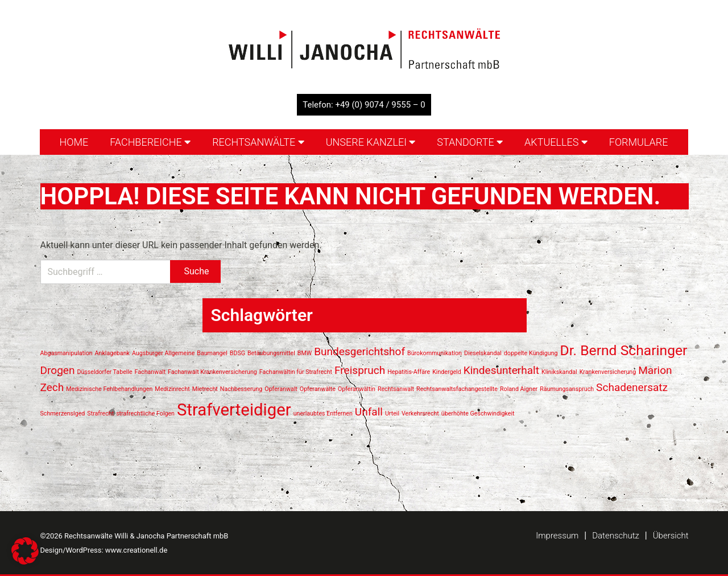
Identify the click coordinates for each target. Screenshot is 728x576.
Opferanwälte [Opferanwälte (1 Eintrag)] (318, 389)
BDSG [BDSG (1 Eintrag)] (237, 353)
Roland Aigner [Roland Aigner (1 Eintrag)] (519, 389)
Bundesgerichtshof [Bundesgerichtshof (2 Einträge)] (359, 351)
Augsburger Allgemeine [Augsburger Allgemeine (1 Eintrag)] (163, 353)
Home (74, 142)
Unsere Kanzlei (371, 142)
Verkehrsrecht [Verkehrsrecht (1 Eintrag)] (420, 414)
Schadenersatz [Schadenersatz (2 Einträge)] (632, 387)
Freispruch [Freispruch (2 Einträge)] (360, 370)
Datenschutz (616, 536)
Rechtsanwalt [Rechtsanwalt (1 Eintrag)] (396, 389)
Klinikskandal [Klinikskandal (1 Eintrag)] (559, 372)
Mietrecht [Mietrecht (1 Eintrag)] (205, 389)
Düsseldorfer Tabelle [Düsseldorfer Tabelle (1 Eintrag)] (104, 372)
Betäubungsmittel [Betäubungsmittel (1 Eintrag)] (271, 353)
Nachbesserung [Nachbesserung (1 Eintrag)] (241, 389)
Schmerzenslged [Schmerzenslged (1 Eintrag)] (63, 414)
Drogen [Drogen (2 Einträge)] (58, 370)
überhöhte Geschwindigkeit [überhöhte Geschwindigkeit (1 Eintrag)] (478, 414)
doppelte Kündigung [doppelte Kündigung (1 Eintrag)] (531, 353)
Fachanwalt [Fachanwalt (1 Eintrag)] (150, 372)
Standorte (470, 142)
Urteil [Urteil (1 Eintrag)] (392, 414)
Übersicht (671, 536)
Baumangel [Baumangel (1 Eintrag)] (212, 353)
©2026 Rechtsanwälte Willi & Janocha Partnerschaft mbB (135, 536)
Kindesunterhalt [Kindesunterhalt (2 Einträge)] (501, 370)
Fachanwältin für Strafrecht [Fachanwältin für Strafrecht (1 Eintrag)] (296, 372)
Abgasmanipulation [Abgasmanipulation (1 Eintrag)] (67, 353)
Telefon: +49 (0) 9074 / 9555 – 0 (364, 105)
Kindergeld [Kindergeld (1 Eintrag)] (447, 372)
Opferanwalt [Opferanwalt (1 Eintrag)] (281, 389)
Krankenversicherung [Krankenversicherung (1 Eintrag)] (608, 372)
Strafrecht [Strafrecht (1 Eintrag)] (100, 414)
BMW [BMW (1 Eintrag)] (305, 353)
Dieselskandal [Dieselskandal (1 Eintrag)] (483, 353)
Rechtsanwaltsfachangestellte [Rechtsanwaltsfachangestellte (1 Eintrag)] (457, 389)
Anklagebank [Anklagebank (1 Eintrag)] (112, 353)
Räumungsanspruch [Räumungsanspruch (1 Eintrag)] (567, 389)
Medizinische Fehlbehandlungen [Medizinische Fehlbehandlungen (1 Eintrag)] (109, 389)
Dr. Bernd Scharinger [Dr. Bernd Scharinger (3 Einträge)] (624, 350)
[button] (25, 551)
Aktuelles (556, 142)
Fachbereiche (150, 142)
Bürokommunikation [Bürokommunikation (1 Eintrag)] (435, 353)
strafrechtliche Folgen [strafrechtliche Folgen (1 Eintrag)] (145, 414)
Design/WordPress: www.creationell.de (104, 550)
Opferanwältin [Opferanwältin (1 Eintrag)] (357, 389)
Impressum (557, 536)
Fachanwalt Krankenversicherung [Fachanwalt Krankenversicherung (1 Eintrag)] (212, 372)
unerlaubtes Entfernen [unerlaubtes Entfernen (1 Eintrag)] (323, 414)
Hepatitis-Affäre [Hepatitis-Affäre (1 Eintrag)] (409, 372)
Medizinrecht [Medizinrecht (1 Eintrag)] (172, 389)
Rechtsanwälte (258, 142)
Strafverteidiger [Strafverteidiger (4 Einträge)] (234, 410)
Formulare (639, 142)
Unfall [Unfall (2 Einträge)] (369, 412)
